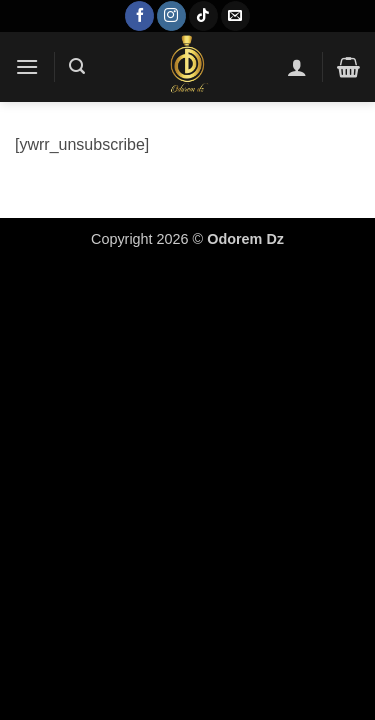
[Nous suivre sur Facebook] (139, 16)
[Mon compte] (297, 67)
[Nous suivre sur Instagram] (171, 16)
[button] (27, 66)
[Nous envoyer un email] (235, 16)
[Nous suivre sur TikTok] (203, 16)
